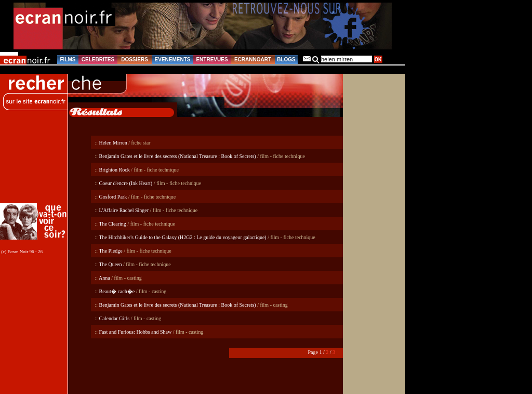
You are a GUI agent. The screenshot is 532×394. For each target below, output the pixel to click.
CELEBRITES (98, 60)
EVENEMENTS (173, 60)
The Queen (110, 264)
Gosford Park (113, 197)
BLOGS (286, 60)
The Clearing (112, 224)
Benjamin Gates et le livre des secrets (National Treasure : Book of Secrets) (178, 156)
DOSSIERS (135, 60)
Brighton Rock (115, 170)
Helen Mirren (113, 143)
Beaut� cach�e (117, 291)
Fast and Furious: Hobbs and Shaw (136, 332)
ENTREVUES (212, 60)
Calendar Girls (115, 318)
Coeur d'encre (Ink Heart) (126, 183)
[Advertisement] (35, 161)
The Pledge (110, 251)
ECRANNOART (253, 60)
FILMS (68, 60)
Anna (104, 278)
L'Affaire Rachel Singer (124, 210)
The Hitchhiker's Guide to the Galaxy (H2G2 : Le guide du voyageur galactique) (182, 237)
